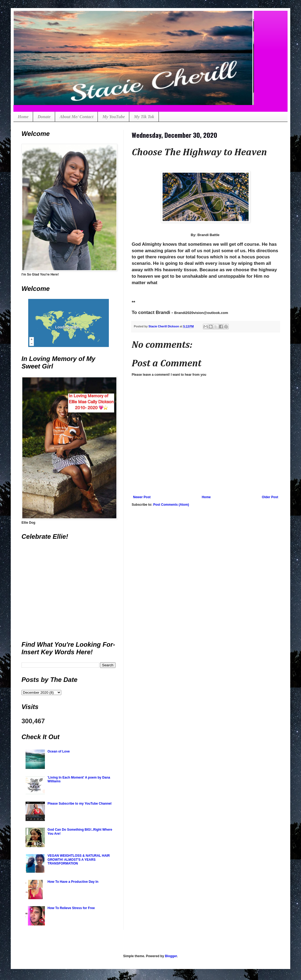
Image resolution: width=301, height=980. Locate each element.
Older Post (270, 497)
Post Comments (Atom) (171, 505)
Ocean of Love (59, 751)
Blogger (171, 956)
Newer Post (142, 497)
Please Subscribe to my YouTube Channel (80, 804)
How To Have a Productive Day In (73, 882)
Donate (44, 117)
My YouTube (114, 117)
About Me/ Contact (76, 117)
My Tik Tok (144, 117)
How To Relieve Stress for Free (71, 908)
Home (23, 117)
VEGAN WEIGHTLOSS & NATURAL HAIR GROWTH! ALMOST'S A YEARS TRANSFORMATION (79, 860)
